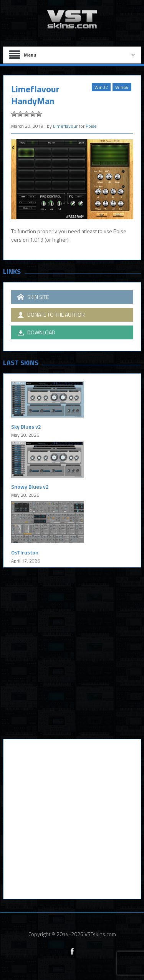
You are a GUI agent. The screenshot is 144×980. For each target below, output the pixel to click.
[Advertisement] (72, 659)
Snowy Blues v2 (30, 487)
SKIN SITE (33, 297)
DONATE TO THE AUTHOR (51, 315)
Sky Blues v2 (26, 427)
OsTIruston (25, 552)
